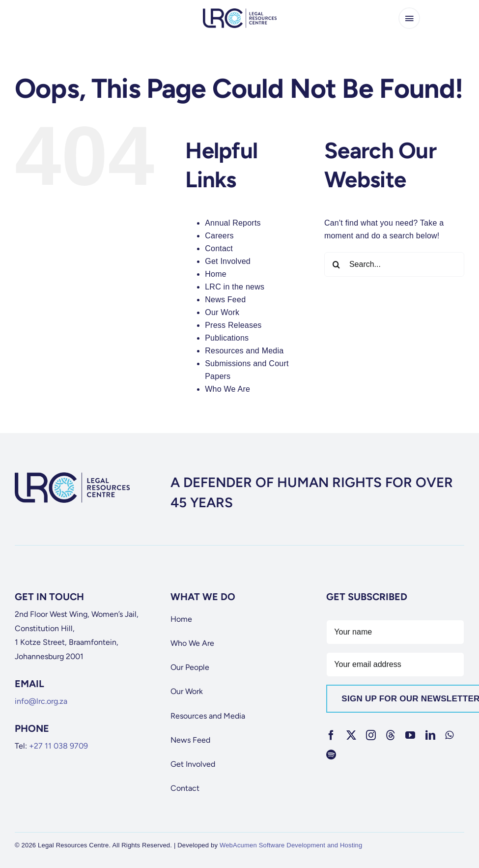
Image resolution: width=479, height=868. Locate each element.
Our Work (222, 312)
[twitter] (351, 735)
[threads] (391, 735)
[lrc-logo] (240, 12)
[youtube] (410, 735)
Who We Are (227, 389)
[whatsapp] (449, 735)
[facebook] (331, 735)
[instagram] (371, 735)
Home (216, 274)
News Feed (225, 300)
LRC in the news (235, 287)
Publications (227, 338)
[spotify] (331, 755)
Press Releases (233, 325)
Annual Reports (233, 223)
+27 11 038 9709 (58, 746)
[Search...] (394, 264)
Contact (219, 248)
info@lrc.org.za (41, 701)
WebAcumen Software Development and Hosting (291, 845)
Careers (219, 236)
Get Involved (228, 261)
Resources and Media (244, 351)
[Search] (337, 264)
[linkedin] (430, 735)
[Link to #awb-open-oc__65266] (409, 18)
